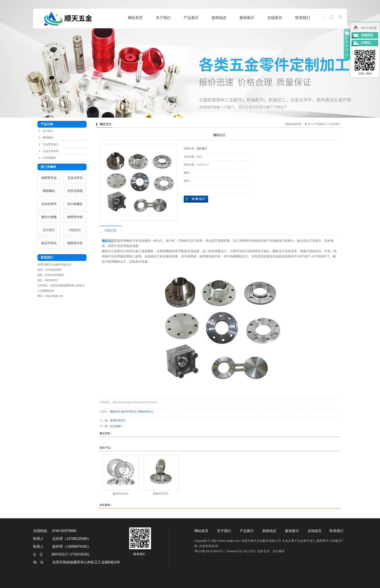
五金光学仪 (75, 178)
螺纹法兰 (115, 412)
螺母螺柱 (48, 138)
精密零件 (322, 541)
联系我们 (303, 18)
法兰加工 (48, 131)
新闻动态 (219, 18)
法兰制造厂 (117, 426)
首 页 (307, 124)
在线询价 (196, 199)
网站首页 (135, 18)
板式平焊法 (49, 243)
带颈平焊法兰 (118, 421)
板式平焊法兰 (129, 412)
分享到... (367, 43)
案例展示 (247, 18)
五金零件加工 (51, 144)
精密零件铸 (75, 217)
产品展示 (191, 18)
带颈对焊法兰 (146, 412)
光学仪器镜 (75, 191)
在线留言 (275, 18)
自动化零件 (49, 204)
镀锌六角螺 (49, 217)
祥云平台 (250, 551)
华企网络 (279, 551)
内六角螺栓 (75, 204)
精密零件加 (49, 178)
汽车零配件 (49, 158)
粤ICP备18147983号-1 (210, 551)
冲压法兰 (75, 230)
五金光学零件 (51, 151)
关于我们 (163, 18)
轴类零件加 (75, 243)
